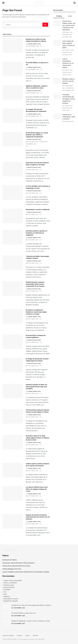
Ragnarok (7, 596)
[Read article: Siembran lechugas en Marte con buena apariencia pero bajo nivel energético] (13, 391)
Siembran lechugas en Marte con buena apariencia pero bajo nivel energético (36, 387)
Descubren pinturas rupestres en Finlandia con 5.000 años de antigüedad (37, 233)
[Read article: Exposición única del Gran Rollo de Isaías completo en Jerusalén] (13, 169)
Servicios (35, 636)
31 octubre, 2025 (32, 170)
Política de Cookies (8, 636)
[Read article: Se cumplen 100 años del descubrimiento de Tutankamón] (13, 116)
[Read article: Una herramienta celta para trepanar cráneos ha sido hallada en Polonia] (13, 416)
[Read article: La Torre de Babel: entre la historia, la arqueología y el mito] (13, 192)
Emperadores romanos (11, 599)
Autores (27, 636)
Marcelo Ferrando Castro (34, 91)
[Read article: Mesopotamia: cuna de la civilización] (13, 216)
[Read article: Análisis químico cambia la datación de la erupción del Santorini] (13, 470)
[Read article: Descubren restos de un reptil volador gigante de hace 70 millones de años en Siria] (13, 442)
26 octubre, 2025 (32, 445)
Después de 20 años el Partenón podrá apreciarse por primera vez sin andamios (38, 517)
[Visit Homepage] (39, 3)
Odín (5, 594)
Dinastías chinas (9, 585)
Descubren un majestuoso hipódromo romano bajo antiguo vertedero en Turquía (36, 312)
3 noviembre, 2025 (32, 46)
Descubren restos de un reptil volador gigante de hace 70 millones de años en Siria (38, 438)
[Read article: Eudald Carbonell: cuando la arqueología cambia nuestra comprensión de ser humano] (13, 289)
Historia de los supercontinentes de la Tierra (16, 566)
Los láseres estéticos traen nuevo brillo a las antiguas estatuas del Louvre (37, 489)
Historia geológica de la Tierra (12, 569)
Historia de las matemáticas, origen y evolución (69, 117)
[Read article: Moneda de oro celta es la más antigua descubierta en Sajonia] (13, 46)
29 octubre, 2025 (32, 240)
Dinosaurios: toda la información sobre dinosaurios (18, 563)
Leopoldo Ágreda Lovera (34, 44)
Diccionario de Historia (10, 560)
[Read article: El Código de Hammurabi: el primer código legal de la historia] (13, 365)
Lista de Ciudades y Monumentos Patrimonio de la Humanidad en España (26, 572)
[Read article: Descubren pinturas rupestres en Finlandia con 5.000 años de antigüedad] (13, 237)
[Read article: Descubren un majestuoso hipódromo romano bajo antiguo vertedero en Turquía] (13, 316)
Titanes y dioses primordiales (13, 581)
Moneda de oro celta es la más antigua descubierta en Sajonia (31, 605)
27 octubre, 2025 (32, 366)
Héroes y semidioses (10, 583)
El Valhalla (7, 590)
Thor (5, 592)
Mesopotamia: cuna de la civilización (38, 210)
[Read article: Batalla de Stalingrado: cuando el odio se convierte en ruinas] (13, 92)
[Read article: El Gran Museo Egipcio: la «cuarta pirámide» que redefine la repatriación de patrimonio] (13, 139)
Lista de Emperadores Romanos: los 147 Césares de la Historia (68, 63)
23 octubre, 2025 (32, 496)
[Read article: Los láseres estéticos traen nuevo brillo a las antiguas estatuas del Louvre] (13, 493)
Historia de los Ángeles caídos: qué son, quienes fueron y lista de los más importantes (69, 25)
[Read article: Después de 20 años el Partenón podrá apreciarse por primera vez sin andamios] (13, 521)
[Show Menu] (3, 3)
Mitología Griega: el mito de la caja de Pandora (69, 81)
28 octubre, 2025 (32, 342)
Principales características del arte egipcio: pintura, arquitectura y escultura (69, 99)
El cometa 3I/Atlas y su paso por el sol (24, 613)
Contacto (19, 636)
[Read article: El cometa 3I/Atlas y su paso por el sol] (13, 69)
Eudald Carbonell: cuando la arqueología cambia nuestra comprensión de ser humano (35, 284)
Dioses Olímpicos (9, 587)
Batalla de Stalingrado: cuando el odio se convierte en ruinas (31, 621)
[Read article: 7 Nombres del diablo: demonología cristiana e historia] (13, 263)
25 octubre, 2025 (32, 471)
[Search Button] (75, 3)
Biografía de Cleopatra (11, 601)
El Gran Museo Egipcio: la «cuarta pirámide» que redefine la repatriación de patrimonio (37, 135)
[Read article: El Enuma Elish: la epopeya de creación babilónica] (13, 342)
